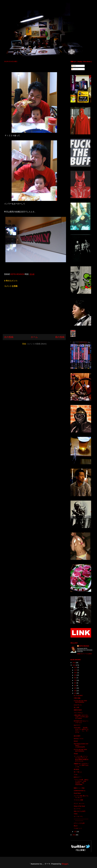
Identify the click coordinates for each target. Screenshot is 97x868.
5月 (75, 685)
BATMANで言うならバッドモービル (81, 722)
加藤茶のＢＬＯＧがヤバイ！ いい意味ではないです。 (81, 765)
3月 (75, 691)
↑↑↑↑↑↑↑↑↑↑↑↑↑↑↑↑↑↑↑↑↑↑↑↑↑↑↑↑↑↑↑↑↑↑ (81, 820)
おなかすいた (78, 705)
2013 (74, 663)
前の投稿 (60, 337)
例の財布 (76, 769)
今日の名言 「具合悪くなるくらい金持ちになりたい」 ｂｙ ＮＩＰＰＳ (81, 730)
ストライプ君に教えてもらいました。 (81, 797)
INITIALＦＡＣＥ (79, 739)
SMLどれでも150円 (80, 811)
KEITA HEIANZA (84, 646)
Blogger (65, 864)
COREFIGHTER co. (80, 791)
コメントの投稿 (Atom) (37, 344)
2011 (74, 835)
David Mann (77, 793)
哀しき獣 (76, 707)
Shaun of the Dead (79, 806)
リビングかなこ (78, 713)
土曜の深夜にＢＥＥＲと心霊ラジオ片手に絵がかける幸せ (81, 717)
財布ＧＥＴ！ (78, 777)
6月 (75, 683)
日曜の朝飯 (77, 698)
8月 (75, 678)
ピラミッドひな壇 (79, 823)
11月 (76, 670)
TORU (76, 814)
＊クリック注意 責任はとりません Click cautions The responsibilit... (81, 782)
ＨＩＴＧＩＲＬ (78, 816)
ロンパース (77, 809)
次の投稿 (9, 337)
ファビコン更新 (78, 800)
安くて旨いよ (78, 772)
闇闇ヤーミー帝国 (79, 788)
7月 (75, 680)
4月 (75, 688)
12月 (76, 667)
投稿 (74, 66)
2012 (74, 665)
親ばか (76, 826)
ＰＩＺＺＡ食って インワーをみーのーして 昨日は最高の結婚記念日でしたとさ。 (81, 759)
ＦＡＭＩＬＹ (78, 828)
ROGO (76, 741)
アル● (75, 775)
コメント (75, 69)
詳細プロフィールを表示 (84, 654)
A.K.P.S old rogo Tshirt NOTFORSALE (80, 702)
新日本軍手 (77, 736)
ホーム (34, 337)
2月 (75, 693)
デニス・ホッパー (79, 804)
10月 (76, 673)
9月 (75, 675)
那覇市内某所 (78, 710)
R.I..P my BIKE (78, 695)
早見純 (76, 754)
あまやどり (77, 725)
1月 (75, 832)
